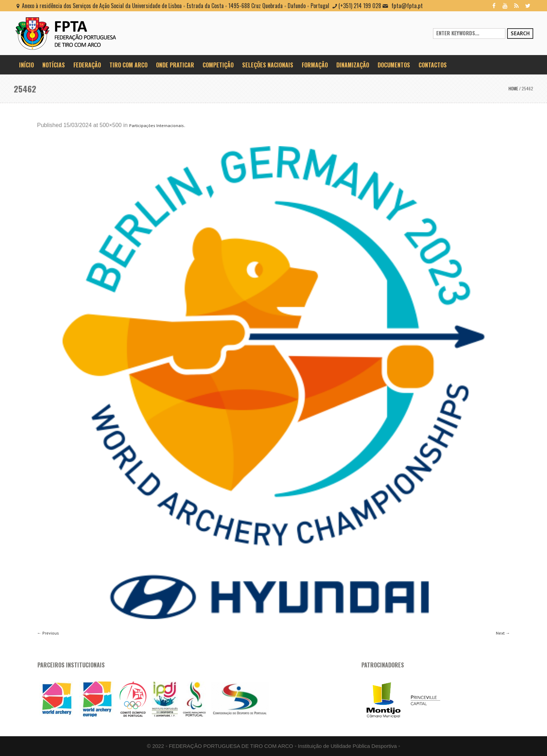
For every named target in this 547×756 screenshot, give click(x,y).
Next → (503, 633)
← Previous (48, 633)
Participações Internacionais (157, 125)
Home (513, 88)
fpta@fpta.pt (407, 5)
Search (520, 33)
